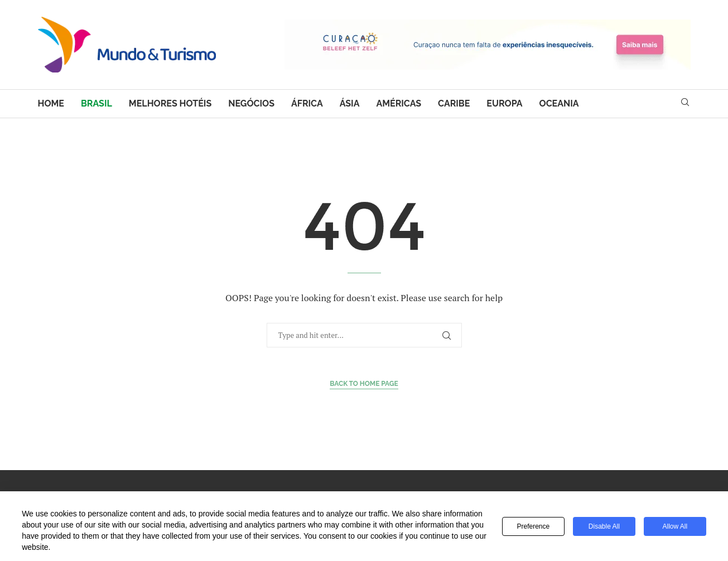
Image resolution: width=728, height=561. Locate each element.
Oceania (559, 103)
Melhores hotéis (170, 103)
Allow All (675, 526)
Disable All (604, 526)
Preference (534, 526)
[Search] (685, 103)
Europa (504, 103)
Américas (399, 103)
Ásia (350, 103)
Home (51, 103)
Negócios (251, 103)
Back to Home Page (364, 384)
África (307, 103)
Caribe (454, 103)
